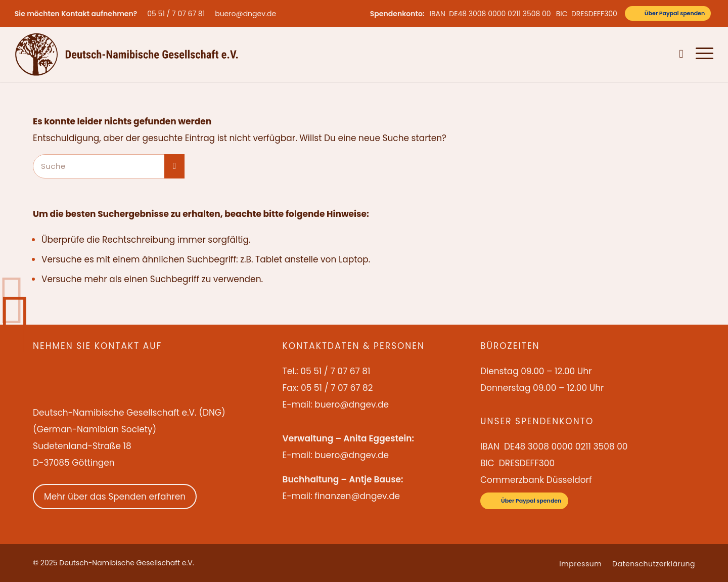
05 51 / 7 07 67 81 (176, 14)
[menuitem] (178, 14)
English (628, 54)
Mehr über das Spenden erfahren (115, 497)
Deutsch (658, 54)
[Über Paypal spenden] (668, 13)
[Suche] (681, 54)
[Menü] (701, 54)
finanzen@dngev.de (357, 496)
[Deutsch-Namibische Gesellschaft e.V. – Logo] (127, 54)
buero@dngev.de (245, 14)
